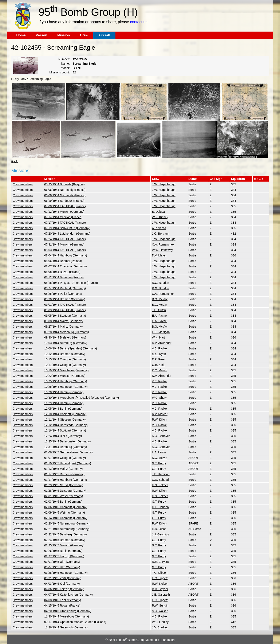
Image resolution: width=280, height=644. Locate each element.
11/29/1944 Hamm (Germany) (64, 403)
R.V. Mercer (160, 414)
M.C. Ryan (159, 354)
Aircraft (104, 35)
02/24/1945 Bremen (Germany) (65, 540)
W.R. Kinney (160, 217)
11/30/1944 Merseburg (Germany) (67, 616)
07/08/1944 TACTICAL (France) (65, 206)
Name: (65, 64)
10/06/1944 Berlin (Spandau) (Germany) (71, 348)
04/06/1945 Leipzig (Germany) (64, 589)
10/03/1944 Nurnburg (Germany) (66, 343)
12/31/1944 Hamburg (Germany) (66, 447)
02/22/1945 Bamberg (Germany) (66, 534)
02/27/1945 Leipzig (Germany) (64, 556)
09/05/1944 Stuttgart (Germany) (65, 316)
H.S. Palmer (160, 485)
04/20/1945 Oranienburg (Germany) (68, 611)
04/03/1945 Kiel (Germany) (62, 584)
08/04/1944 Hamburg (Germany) (66, 255)
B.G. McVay (160, 299)
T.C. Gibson (160, 573)
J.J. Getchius (160, 534)
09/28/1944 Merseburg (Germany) (67, 332)
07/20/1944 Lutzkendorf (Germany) (67, 234)
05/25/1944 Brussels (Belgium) (64, 184)
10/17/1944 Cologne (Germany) (65, 365)
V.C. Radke (159, 348)
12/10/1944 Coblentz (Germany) (65, 414)
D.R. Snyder (160, 589)
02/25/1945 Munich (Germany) (64, 545)
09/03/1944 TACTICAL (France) (65, 310)
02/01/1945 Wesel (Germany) (64, 496)
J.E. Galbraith (161, 595)
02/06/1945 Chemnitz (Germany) (66, 507)
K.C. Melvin (159, 370)
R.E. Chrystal (161, 562)
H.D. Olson (159, 529)
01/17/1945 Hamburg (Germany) (66, 480)
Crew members (23, 184)
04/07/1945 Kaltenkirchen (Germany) (68, 595)
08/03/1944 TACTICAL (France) (65, 250)
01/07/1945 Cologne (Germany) (65, 458)
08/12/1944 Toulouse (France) (64, 277)
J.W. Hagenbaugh (164, 184)
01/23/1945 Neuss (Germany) (64, 485)
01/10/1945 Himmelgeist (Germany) (68, 463)
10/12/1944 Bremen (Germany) (65, 354)
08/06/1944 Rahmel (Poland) (63, 261)
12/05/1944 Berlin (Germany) (63, 409)
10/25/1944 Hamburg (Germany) (66, 381)
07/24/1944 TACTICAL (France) (65, 239)
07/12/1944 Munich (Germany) (64, 212)
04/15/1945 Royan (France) (62, 605)
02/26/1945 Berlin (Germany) (63, 551)
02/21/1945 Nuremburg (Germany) (67, 529)
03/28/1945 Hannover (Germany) (66, 573)
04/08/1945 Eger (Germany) (63, 600)
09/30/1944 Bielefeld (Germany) (65, 337)
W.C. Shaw (159, 398)
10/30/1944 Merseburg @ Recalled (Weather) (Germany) (82, 398)
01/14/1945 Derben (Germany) (64, 474)
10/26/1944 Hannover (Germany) (66, 387)
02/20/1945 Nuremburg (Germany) (67, 523)
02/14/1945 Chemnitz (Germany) (66, 518)
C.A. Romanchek (163, 244)
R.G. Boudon (160, 283)
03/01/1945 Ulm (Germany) (62, 562)
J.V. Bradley (160, 627)
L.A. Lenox (159, 452)
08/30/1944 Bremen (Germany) (65, 299)
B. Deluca (158, 212)
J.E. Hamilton (161, 474)
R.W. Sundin (160, 605)
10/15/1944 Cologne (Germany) (65, 359)
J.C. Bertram (160, 234)
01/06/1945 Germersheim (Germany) (68, 452)
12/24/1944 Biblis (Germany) (63, 436)
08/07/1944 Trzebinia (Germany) (66, 266)
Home (21, 35)
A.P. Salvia (159, 228)
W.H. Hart (158, 337)
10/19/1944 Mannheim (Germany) (66, 370)
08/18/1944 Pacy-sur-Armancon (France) (71, 283)
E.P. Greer (159, 359)
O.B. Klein (159, 365)
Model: (65, 68)
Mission (64, 35)
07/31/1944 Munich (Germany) (64, 244)
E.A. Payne (159, 316)
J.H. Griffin (159, 310)
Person (42, 35)
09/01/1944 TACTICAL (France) (65, 305)
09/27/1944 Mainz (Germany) (63, 327)
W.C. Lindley (160, 622)
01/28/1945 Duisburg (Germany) (65, 491)
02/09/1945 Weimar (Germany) (65, 513)
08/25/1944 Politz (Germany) (63, 294)
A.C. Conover (161, 436)
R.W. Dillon (159, 420)
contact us (139, 22)
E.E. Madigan (161, 332)
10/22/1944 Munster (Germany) (65, 376)
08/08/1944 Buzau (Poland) (62, 272)
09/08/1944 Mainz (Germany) (63, 321)
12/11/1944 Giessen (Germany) (65, 420)
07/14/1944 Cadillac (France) (63, 217)
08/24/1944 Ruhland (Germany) (65, 288)
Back (14, 162)
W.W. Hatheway (162, 250)
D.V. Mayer (159, 255)
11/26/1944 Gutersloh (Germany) (66, 627)
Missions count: (59, 72)
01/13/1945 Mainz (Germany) (63, 469)
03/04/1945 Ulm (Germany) (62, 567)
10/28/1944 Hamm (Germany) (64, 392)
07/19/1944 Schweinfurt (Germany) (67, 228)
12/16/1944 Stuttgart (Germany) (65, 430)
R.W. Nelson (160, 584)
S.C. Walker (160, 611)
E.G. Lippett (160, 578)
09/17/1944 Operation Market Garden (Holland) (75, 622)
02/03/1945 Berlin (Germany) (63, 502)
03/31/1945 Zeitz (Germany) (63, 578)
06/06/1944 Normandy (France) (65, 190)
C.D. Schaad (160, 480)
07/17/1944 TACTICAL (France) (65, 223)
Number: (64, 59)
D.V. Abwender (162, 343)
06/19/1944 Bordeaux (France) (64, 201)
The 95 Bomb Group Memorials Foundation (145, 640)
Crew (84, 35)
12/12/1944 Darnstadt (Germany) (66, 425)
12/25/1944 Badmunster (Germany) (67, 441)
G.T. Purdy (159, 463)
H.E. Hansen (160, 507)
